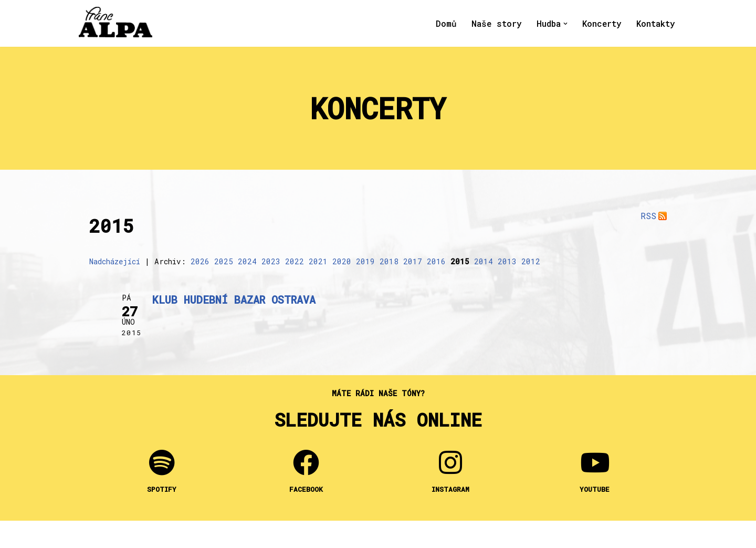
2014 (484, 261)
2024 (247, 261)
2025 (224, 261)
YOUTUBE (595, 490)
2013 (507, 261)
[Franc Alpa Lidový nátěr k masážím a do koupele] (115, 22)
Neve (403, 535)
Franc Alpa (178, 535)
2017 (413, 261)
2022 (295, 261)
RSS (648, 216)
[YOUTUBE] (595, 463)
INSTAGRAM (450, 490)
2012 (531, 261)
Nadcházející (115, 261)
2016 (436, 261)
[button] (565, 24)
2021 (318, 261)
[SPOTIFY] (162, 463)
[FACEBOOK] (306, 463)
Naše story (496, 23)
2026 (200, 261)
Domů (445, 23)
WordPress (452, 535)
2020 (342, 261)
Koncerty (602, 23)
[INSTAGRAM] (450, 463)
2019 (365, 261)
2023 (271, 261)
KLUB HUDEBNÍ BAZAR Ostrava (234, 300)
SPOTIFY (162, 490)
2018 (389, 261)
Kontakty (656, 23)
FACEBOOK (306, 490)
